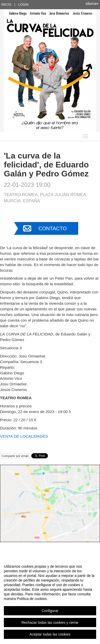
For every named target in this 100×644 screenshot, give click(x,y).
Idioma (92, 4)
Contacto (53, 228)
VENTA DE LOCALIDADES (24, 436)
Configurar (50, 611)
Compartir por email (15, 456)
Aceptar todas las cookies (50, 634)
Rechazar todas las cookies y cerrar (50, 622)
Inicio (6, 4)
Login (23, 4)
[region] (50, 600)
